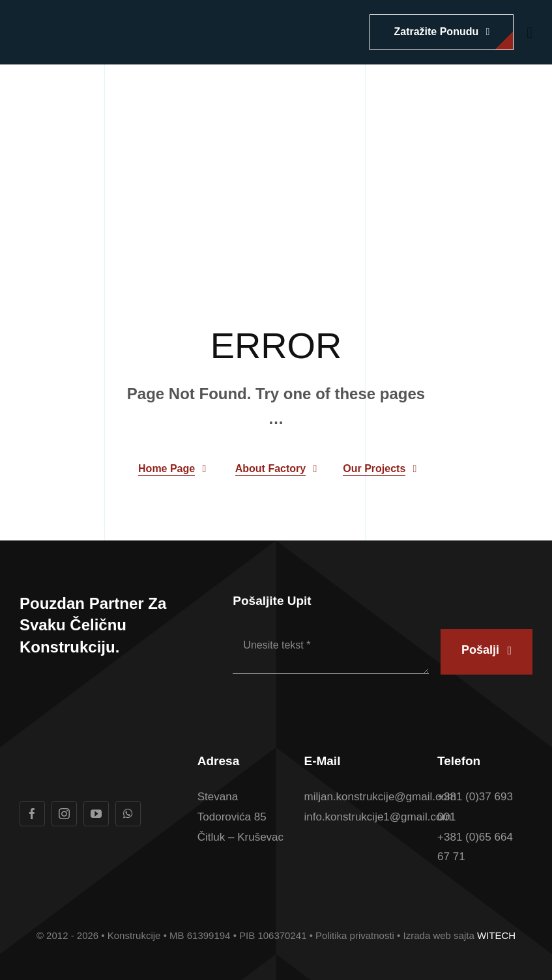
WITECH (496, 935)
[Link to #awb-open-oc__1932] (530, 33)
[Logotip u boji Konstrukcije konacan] (117, 22)
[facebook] (32, 814)
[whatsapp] (128, 814)
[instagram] (64, 814)
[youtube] (96, 814)
